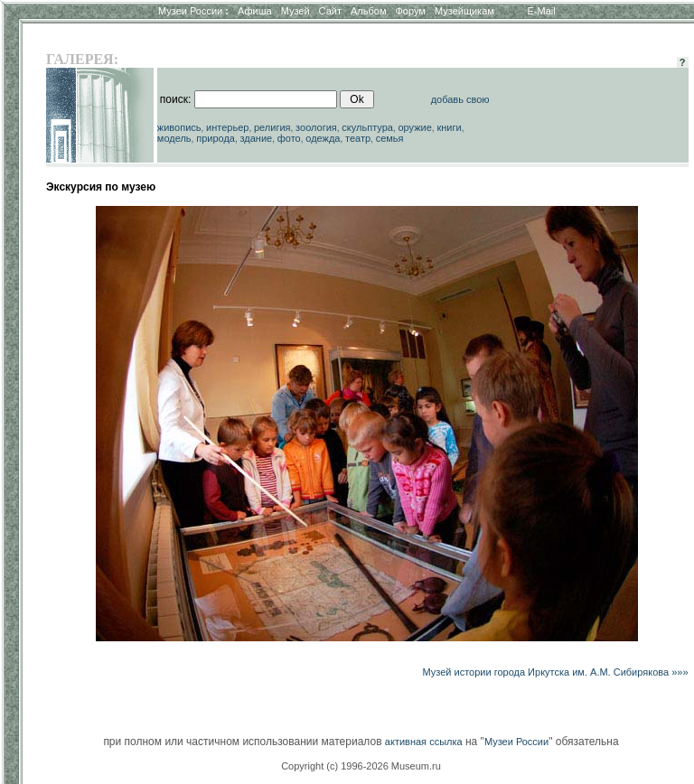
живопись (179, 127)
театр (358, 138)
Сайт (330, 11)
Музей (295, 11)
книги (449, 127)
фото (289, 138)
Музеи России (193, 11)
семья (390, 138)
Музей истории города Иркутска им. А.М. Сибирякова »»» (555, 672)
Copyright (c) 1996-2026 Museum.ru (361, 766)
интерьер (227, 127)
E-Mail (542, 11)
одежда (323, 138)
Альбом (368, 11)
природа (216, 138)
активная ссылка (424, 742)
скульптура (367, 127)
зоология (316, 127)
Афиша (255, 11)
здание (256, 138)
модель (174, 138)
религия (272, 127)
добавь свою (460, 99)
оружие (415, 127)
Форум (410, 11)
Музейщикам (464, 11)
